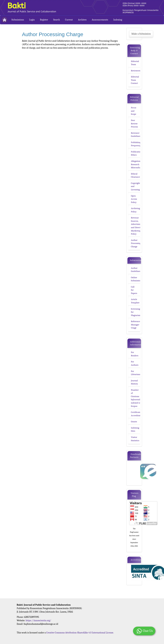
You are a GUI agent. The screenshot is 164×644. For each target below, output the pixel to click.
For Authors (135, 363)
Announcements (100, 20)
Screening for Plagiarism (136, 312)
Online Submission (136, 279)
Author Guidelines (136, 270)
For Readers (135, 354)
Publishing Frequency (136, 144)
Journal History (134, 382)
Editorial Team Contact (135, 80)
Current (69, 20)
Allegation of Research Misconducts (137, 164)
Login (32, 20)
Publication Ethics (136, 153)
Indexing (118, 20)
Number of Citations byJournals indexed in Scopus (136, 398)
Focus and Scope (134, 111)
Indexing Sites (135, 429)
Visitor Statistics (135, 439)
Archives (82, 20)
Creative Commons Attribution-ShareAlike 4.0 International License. (80, 633)
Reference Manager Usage (135, 325)
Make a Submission (141, 34)
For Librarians (136, 373)
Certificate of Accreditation (137, 414)
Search (57, 20)
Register (44, 20)
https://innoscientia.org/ (38, 620)
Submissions (18, 20)
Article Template (135, 301)
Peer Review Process (134, 123)
